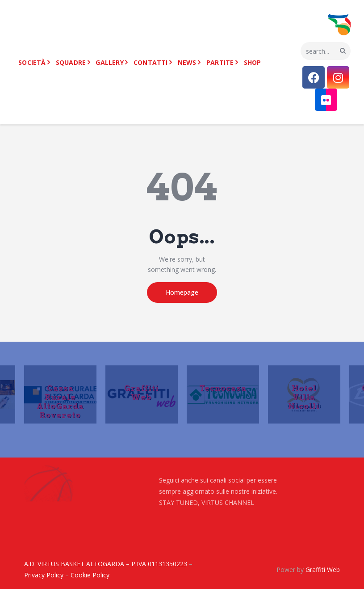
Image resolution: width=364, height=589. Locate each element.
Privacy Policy (44, 575)
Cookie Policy (90, 575)
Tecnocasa (223, 388)
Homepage (182, 292)
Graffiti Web (142, 392)
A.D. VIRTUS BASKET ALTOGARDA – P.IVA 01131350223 (106, 564)
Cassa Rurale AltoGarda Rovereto (60, 401)
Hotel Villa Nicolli (304, 397)
